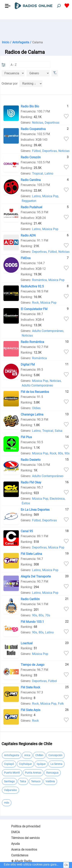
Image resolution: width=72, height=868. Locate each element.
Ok (66, 865)
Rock (35, 303)
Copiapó (9, 764)
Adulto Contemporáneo (48, 331)
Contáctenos (20, 855)
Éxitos (26, 503)
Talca (23, 781)
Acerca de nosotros (24, 850)
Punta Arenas (33, 773)
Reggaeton (29, 201)
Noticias (38, 123)
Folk (61, 704)
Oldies (36, 408)
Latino (49, 174)
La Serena (56, 764)
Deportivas (52, 123)
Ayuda (15, 844)
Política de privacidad (26, 826)
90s (67, 453)
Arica (27, 755)
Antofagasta (12, 755)
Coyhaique (25, 764)
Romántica (39, 280)
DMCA (15, 832)
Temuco (36, 781)
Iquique (41, 764)
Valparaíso (10, 790)
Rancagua (52, 773)
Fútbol (36, 151)
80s (60, 453)
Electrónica (57, 499)
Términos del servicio (25, 838)
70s (48, 615)
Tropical (38, 174)
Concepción (55, 755)
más (7, 803)
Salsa (59, 431)
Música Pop (50, 196)
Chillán (39, 755)
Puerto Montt (12, 773)
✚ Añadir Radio (22, 861)
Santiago (9, 781)
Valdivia (50, 781)
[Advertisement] (36, 29)
